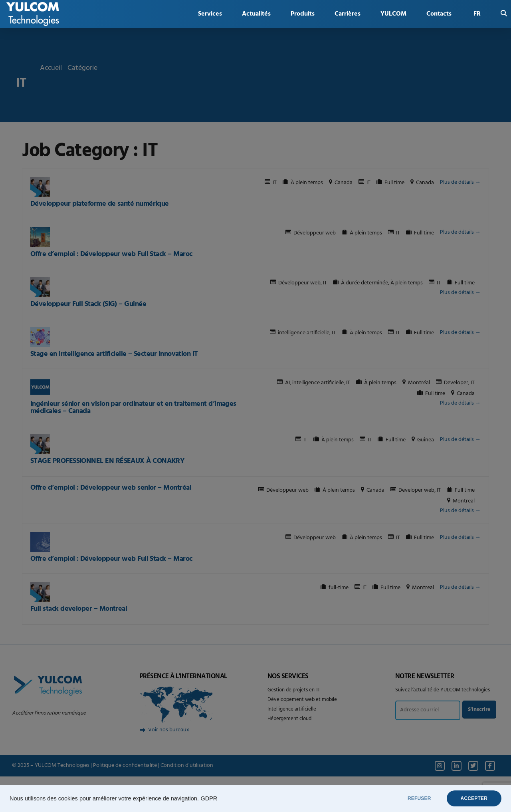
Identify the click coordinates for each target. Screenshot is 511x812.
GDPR (209, 798)
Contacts (439, 14)
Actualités (256, 14)
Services (210, 14)
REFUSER (419, 798)
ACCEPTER (474, 798)
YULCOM (393, 14)
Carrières (348, 14)
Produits (303, 14)
